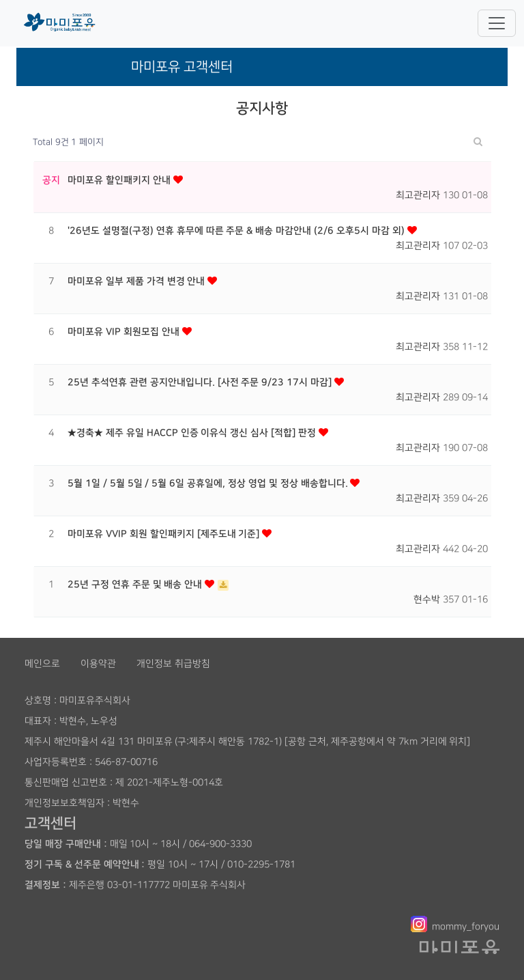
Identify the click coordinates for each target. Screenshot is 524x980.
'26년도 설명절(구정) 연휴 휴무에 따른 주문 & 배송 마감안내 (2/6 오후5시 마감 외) (237, 231)
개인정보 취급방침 (173, 663)
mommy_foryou (466, 926)
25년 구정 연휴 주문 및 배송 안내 (136, 585)
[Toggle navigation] (497, 23)
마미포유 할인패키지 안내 (120, 180)
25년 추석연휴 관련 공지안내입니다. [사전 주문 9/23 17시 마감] (201, 382)
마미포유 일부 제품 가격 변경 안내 (137, 281)
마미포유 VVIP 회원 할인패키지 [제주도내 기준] (165, 534)
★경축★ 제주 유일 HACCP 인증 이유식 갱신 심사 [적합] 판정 (193, 433)
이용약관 (98, 663)
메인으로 (42, 663)
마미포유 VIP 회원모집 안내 (125, 332)
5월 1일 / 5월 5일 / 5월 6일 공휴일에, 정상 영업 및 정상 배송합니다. (209, 484)
